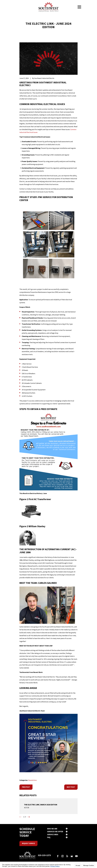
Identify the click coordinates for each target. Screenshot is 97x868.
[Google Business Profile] (72, 856)
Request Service (28, 843)
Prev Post (26, 787)
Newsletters (32, 780)
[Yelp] (67, 856)
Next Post (71, 787)
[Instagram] (63, 856)
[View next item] (29, 817)
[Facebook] (58, 856)
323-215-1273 (44, 855)
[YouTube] (76, 856)
